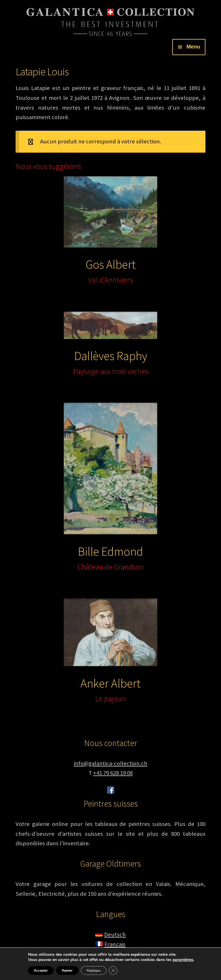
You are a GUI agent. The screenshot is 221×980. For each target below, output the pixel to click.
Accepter (41, 970)
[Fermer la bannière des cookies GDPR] (113, 970)
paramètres (183, 960)
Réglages (94, 970)
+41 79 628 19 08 (113, 773)
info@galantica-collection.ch (111, 763)
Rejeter (67, 970)
